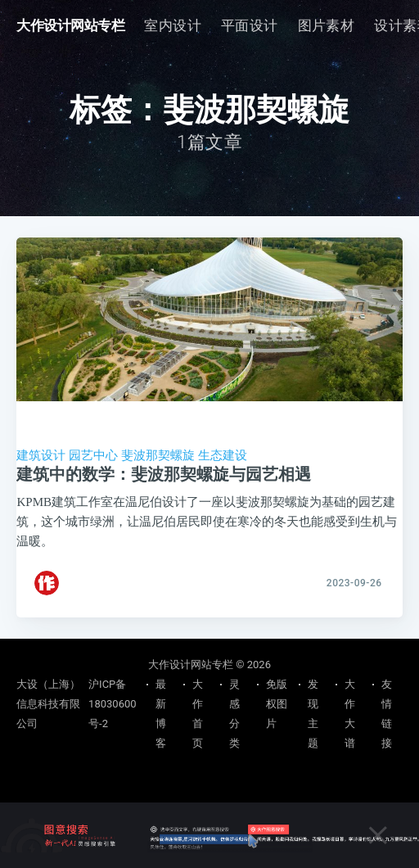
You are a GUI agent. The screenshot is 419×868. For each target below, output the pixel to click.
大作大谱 (350, 714)
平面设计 (250, 25)
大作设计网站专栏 (70, 25)
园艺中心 (93, 455)
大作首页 (198, 714)
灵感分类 (234, 714)
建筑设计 (41, 455)
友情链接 (387, 714)
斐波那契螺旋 (158, 455)
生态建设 (223, 455)
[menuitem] (173, 26)
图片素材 (327, 25)
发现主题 (313, 714)
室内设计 (173, 25)
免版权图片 (277, 704)
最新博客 (161, 714)
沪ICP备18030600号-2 (112, 704)
